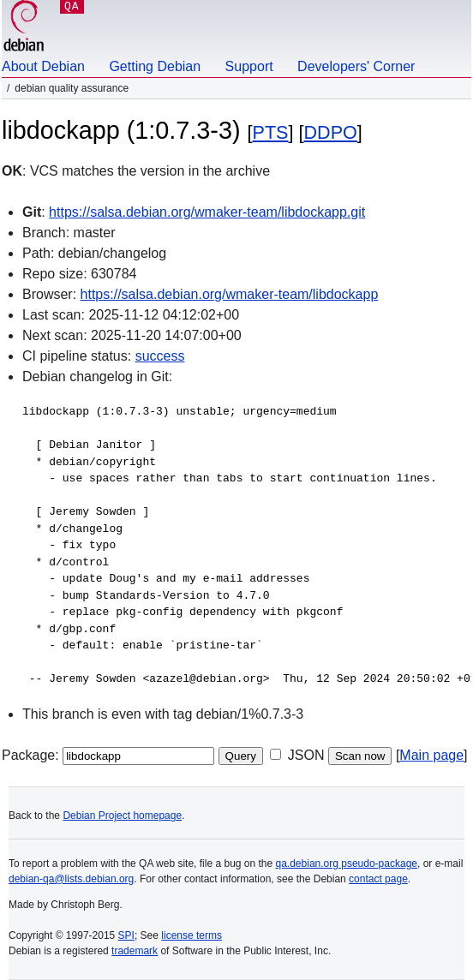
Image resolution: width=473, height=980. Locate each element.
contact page (378, 879)
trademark (135, 951)
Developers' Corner (356, 66)
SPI (126, 935)
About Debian (43, 66)
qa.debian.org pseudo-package (347, 863)
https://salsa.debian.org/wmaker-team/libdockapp (230, 294)
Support (249, 66)
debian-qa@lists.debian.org (71, 879)
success (160, 356)
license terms (192, 935)
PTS (271, 132)
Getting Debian (155, 66)
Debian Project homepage (122, 816)
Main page (431, 755)
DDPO (331, 132)
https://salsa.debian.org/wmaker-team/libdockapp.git (207, 212)
